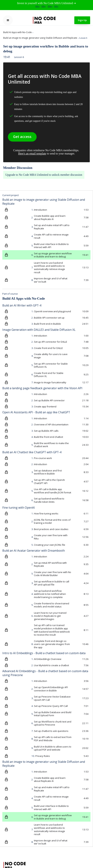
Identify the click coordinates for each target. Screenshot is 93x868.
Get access (22, 137)
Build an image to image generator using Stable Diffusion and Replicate (40, 38)
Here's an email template (32, 154)
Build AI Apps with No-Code (18, 32)
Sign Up (82, 20)
